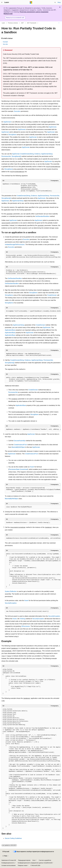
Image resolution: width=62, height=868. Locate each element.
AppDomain (7, 122)
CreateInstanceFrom (20, 445)
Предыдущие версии (24, 860)
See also (5, 44)
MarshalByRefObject (18, 447)
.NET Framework (32, 23)
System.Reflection (11, 591)
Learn (3, 23)
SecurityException (11, 603)
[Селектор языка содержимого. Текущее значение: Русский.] (6, 852)
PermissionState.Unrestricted (18, 469)
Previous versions (13, 23)
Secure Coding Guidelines (13, 838)
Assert (32, 467)
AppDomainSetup (18, 201)
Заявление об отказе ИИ (9, 860)
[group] (33, 256)
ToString (23, 619)
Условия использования (8, 865)
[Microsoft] (31, 2)
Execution (17, 111)
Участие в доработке (45, 860)
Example (5, 42)
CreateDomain (52, 295)
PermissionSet (13, 392)
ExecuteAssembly (19, 441)
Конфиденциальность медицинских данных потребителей (35, 863)
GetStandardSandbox (42, 216)
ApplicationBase (10, 330)
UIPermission (26, 626)
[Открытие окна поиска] (55, 2)
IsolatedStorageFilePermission (15, 245)
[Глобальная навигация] (2, 2)
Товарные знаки (22, 865)
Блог (34, 860)
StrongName (13, 135)
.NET (22, 23)
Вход (59, 2)
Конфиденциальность (8, 863)
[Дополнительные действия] (59, 23)
